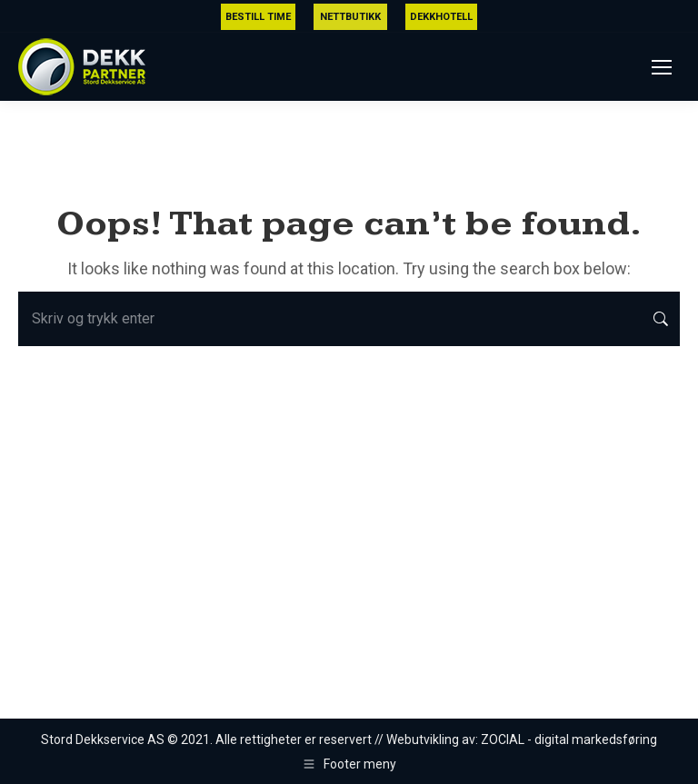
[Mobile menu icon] (662, 67)
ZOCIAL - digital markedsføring (569, 739)
